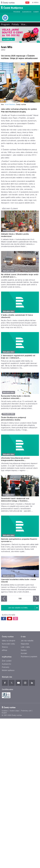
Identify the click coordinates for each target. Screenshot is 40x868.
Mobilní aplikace (8, 670)
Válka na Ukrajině (9, 641)
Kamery (36, 12)
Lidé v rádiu (25, 647)
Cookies (5, 711)
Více (24, 24)
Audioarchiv (27, 12)
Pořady (15, 24)
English (4, 713)
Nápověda (25, 644)
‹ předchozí (4, 599)
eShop (4, 650)
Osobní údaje (14, 711)
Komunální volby (8, 644)
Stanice (5, 647)
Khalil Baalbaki (10, 104)
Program (17, 12)
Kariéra (24, 650)
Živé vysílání (7, 661)
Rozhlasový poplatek (29, 657)
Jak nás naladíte (27, 641)
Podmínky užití (26, 711)
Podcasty (6, 667)
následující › (36, 599)
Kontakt (24, 653)
